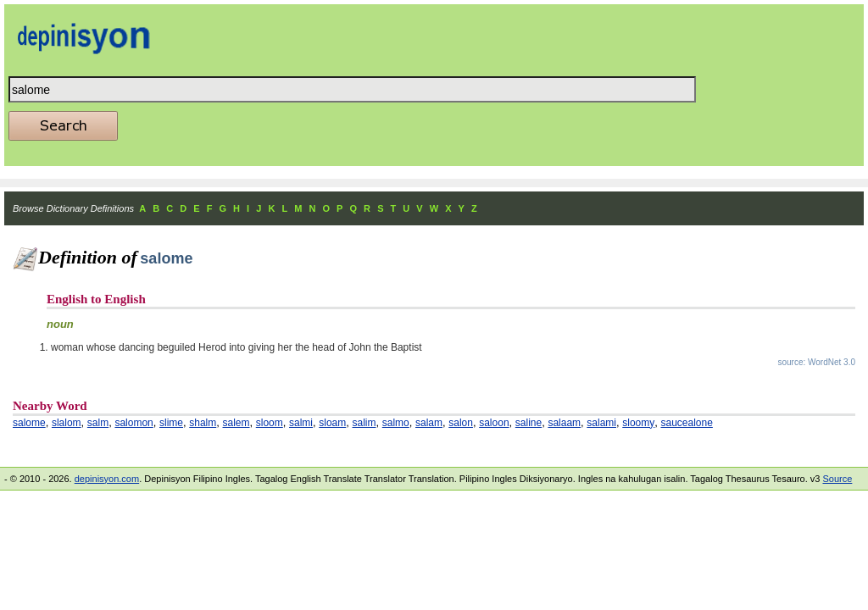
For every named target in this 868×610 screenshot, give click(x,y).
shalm (203, 423)
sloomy (638, 423)
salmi (301, 423)
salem (236, 423)
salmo (396, 423)
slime (171, 423)
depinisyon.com (107, 479)
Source (837, 479)
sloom (270, 423)
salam (429, 423)
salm (98, 423)
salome (29, 423)
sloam (332, 423)
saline (529, 423)
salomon (134, 423)
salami (601, 423)
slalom (67, 423)
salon (461, 423)
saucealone (686, 423)
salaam (564, 423)
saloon (494, 423)
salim (364, 423)
